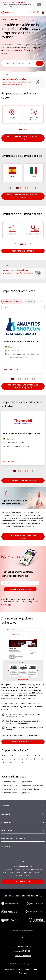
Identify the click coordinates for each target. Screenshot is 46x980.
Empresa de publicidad (23, 742)
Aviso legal (10, 969)
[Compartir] (34, 13)
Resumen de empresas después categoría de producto (23, 785)
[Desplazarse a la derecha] (41, 301)
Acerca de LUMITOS (22, 951)
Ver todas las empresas (23, 251)
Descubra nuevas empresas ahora (23, 537)
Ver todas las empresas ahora (23, 481)
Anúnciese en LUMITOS (22, 946)
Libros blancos (8, 830)
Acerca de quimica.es (23, 956)
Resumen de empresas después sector (16, 782)
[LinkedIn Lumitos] (23, 937)
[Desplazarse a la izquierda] (38, 301)
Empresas (6, 814)
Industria (18, 50)
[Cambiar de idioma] (38, 13)
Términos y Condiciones (28, 969)
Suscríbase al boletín (20, 589)
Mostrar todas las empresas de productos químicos (23, 386)
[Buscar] (30, 13)
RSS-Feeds (6, 847)
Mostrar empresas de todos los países (23, 196)
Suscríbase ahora (23, 882)
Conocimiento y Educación (13, 838)
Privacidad (23, 973)
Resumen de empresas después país (16, 793)
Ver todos (8, 605)
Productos (6, 822)
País (27, 50)
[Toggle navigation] (43, 13)
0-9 (4, 756)
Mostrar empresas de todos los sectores (23, 138)
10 (35, 379)
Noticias (5, 806)
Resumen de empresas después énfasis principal (20, 789)
